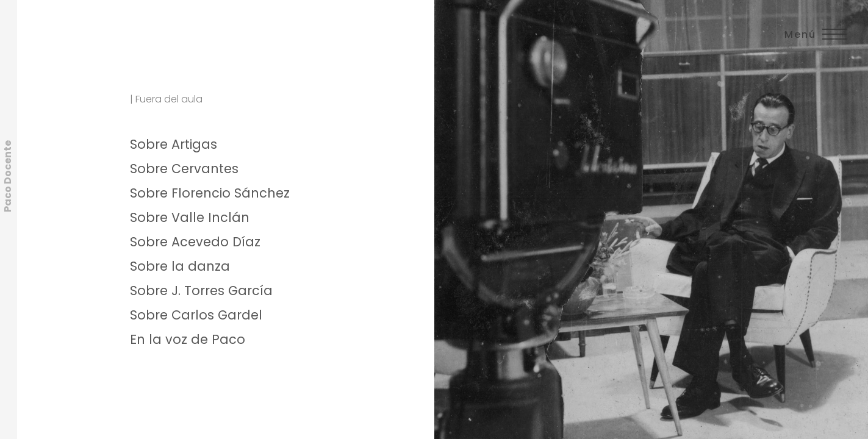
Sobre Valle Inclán (190, 217)
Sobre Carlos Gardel (196, 315)
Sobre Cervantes (184, 169)
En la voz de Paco (188, 339)
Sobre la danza (180, 266)
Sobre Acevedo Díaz (195, 242)
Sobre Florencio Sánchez (210, 193)
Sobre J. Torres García (201, 291)
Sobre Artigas (174, 144)
